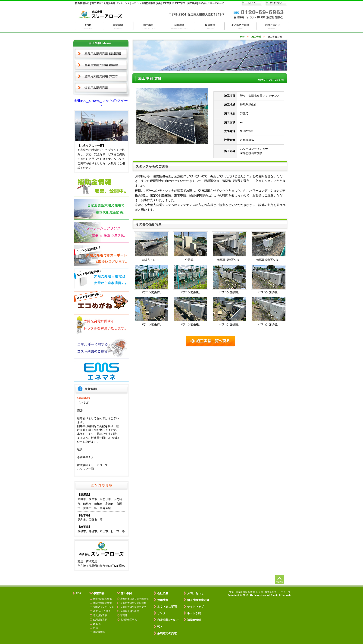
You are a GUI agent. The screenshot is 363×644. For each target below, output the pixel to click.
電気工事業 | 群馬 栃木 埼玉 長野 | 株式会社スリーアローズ (260, 592)
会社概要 (180, 26)
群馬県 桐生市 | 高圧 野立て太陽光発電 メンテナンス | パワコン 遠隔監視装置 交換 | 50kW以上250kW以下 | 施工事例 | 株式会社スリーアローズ (149, 3)
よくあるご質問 (167, 607)
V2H (160, 627)
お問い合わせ (273, 26)
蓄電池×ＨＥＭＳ (102, 611)
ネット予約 (194, 613)
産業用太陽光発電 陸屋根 (101, 65)
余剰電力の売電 (167, 633)
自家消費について (168, 620)
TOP (242, 37)
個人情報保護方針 (198, 600)
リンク (161, 613)
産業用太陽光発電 (102, 599)
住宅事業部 (99, 632)
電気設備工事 (100, 615)
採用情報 (210, 26)
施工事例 (149, 26)
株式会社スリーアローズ (88, 26)
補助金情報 (194, 620)
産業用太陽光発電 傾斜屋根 (101, 54)
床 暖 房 (97, 624)
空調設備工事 (100, 620)
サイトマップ (195, 607)
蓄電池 (124, 615)
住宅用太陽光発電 (101, 88)
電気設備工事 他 (129, 620)
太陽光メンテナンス (103, 607)
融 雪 (96, 628)
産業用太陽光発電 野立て (101, 76)
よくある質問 (241, 26)
